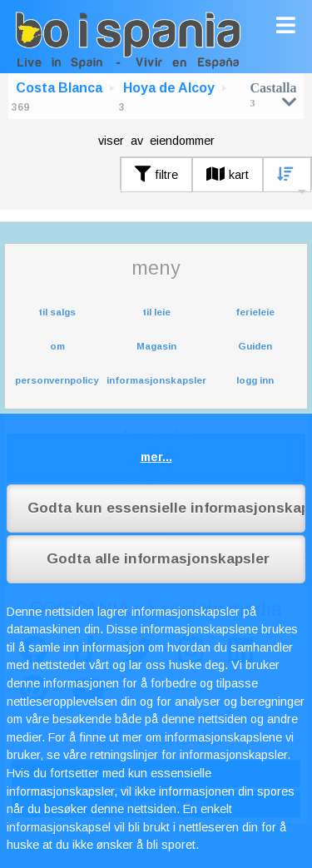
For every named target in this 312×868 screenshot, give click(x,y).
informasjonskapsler (156, 380)
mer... (156, 457)
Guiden (255, 346)
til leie (156, 312)
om (57, 346)
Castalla (274, 94)
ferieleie (255, 312)
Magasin (156, 346)
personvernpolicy (57, 380)
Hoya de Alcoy (169, 88)
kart (228, 175)
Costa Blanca (59, 88)
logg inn (255, 380)
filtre (156, 175)
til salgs (57, 312)
